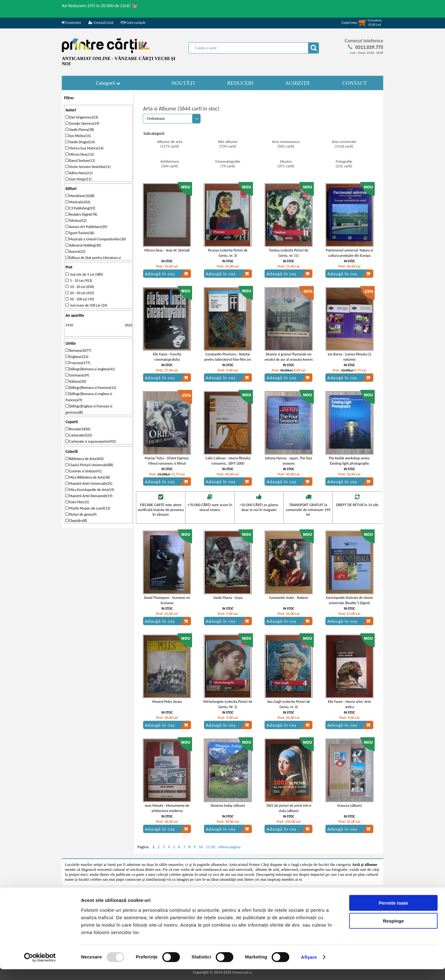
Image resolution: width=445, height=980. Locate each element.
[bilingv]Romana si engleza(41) (90, 369)
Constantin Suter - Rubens (289, 598)
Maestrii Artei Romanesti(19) (89, 496)
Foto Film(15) (77, 502)
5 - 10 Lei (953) (79, 281)
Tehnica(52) (76, 221)
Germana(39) (77, 375)
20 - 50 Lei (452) (80, 293)
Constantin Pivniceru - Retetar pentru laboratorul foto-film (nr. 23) (228, 359)
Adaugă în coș (167, 274)
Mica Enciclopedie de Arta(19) (90, 490)
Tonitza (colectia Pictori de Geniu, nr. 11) (288, 253)
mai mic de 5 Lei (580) (84, 274)
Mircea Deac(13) (80, 154)
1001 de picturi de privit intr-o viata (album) (289, 808)
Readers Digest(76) (81, 214)
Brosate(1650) (78, 429)
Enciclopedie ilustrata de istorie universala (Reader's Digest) (350, 600)
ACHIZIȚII (297, 83)
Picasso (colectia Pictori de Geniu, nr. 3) (228, 253)
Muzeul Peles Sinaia (167, 702)
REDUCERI (240, 83)
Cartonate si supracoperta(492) (91, 441)
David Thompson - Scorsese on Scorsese (167, 600)
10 (201, 847)
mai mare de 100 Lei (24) (86, 305)
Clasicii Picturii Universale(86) (89, 465)
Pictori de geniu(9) (81, 514)
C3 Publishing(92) (80, 208)
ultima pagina (229, 847)
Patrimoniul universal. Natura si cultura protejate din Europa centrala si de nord (350, 256)
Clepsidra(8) (76, 521)
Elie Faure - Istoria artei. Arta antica (349, 704)
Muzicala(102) (78, 202)
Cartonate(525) (79, 435)
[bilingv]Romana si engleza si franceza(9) (89, 397)
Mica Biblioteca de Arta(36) (88, 477)
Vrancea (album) (350, 806)
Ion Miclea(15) (78, 136)
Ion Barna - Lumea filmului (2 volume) (349, 357)
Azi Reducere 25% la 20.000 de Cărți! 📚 (100, 6)
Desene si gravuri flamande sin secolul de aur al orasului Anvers (289, 357)
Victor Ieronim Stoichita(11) (88, 167)
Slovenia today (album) (228, 806)
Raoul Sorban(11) (80, 161)
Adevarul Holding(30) (83, 245)
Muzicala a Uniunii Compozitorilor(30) (96, 239)
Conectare (71, 23)
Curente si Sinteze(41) (84, 471)
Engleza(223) (77, 357)
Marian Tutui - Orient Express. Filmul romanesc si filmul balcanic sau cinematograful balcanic (167, 466)
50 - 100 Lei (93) (80, 299)
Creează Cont (101, 23)
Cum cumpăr (133, 23)
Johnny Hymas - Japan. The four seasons (289, 461)
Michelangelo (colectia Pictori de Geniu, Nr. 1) (228, 704)
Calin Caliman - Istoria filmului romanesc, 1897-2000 (228, 461)
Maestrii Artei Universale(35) (89, 484)
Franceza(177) (78, 363)
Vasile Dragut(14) (80, 142)
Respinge (393, 932)
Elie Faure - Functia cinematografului (167, 357)
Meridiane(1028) (80, 196)
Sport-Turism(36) (80, 233)
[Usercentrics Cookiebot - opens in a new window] (40, 968)
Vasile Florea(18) (80, 130)
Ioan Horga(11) (78, 179)
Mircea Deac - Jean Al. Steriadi (167, 250)
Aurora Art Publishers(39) (86, 227)
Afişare (309, 968)
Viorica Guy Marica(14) (85, 148)
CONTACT (355, 83)
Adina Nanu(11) (79, 173)
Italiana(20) (76, 381)
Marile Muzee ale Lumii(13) (88, 508)
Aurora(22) (75, 251)
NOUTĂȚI (183, 83)
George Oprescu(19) (83, 123)
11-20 (210, 847)
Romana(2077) (78, 350)
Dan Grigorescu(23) (82, 117)
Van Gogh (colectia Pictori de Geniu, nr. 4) (289, 704)
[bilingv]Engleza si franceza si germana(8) (89, 409)
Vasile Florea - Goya (228, 598)
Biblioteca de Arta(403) (85, 459)
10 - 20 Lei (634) (80, 287)
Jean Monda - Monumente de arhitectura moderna (167, 808)
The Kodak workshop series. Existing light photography (349, 461)
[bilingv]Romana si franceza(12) (91, 388)
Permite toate (393, 913)
